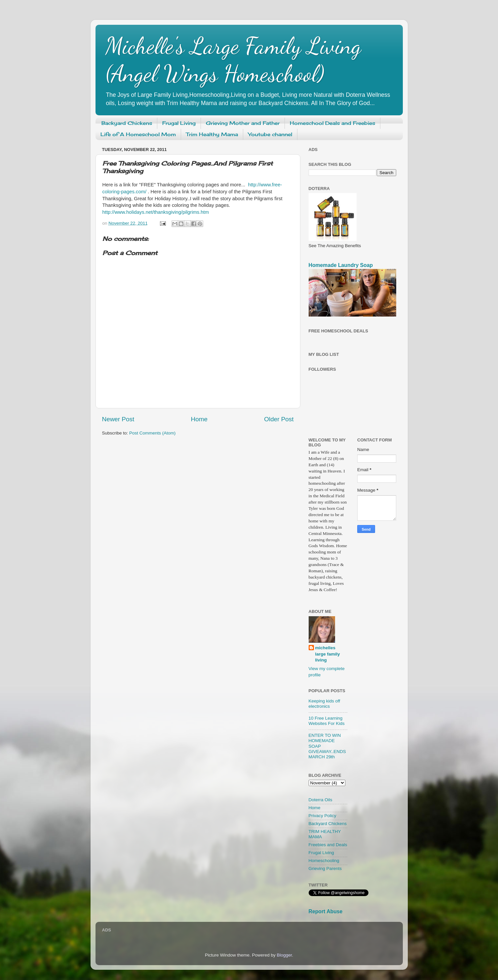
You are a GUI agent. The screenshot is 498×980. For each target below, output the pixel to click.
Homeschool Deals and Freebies (332, 123)
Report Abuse (326, 911)
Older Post (279, 419)
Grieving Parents (325, 868)
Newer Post (118, 419)
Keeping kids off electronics (325, 704)
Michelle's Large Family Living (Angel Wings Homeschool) (233, 60)
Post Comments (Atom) (152, 433)
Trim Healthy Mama (212, 134)
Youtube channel (270, 134)
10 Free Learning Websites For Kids (327, 721)
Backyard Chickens (127, 123)
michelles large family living (328, 654)
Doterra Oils (321, 800)
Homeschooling (324, 861)
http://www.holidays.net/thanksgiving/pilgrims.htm (156, 212)
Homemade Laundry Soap (341, 265)
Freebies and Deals (328, 845)
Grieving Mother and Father (243, 123)
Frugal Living (179, 123)
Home (199, 419)
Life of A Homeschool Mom (138, 134)
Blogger (285, 955)
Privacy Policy (323, 816)
